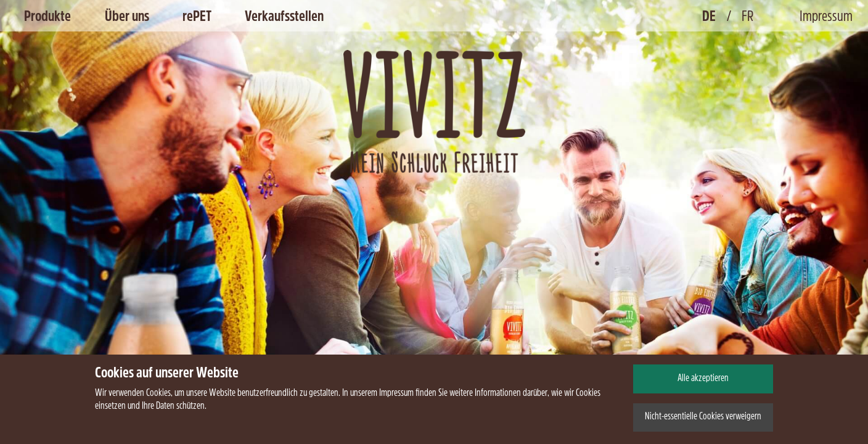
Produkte (47, 17)
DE (709, 17)
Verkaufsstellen (284, 17)
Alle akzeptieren (703, 379)
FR (747, 17)
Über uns (127, 17)
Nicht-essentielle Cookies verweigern (703, 417)
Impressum (826, 17)
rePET (197, 17)
